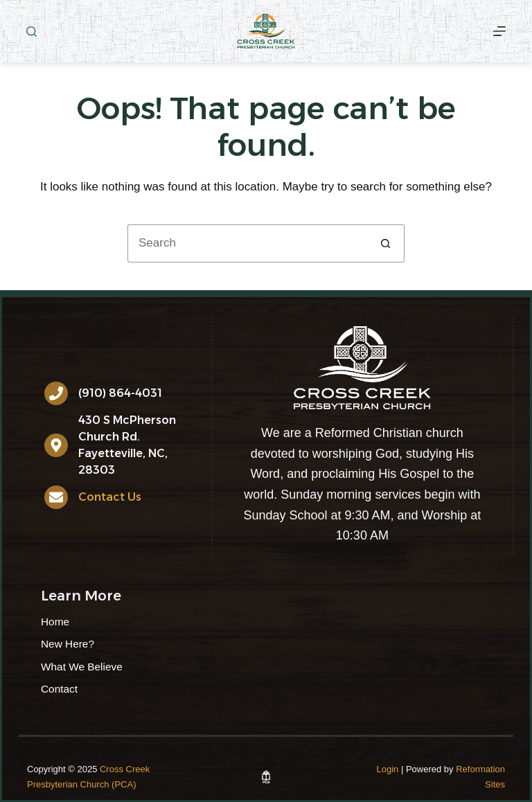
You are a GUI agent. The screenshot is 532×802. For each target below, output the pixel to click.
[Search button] (385, 243)
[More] (499, 31)
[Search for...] (247, 243)
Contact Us (110, 497)
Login (388, 769)
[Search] (32, 32)
